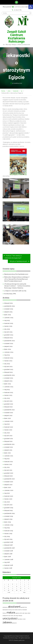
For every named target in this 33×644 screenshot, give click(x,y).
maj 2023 (7, 390)
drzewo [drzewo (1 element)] (16, 610)
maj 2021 (7, 459)
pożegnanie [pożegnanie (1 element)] (5, 616)
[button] (31, 7)
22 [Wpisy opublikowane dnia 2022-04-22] (21, 588)
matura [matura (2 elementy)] (11, 613)
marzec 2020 (8, 499)
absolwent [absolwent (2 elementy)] (14, 607)
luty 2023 (7, 398)
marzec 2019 (8, 534)
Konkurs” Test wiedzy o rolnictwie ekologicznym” (13, 257)
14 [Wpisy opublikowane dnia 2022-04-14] (17, 586)
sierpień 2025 (8, 312)
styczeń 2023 (8, 401)
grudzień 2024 (9, 335)
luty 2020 (7, 502)
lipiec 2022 (8, 418)
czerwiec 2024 (9, 352)
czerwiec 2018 (9, 559)
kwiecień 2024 (9, 358)
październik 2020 (9, 479)
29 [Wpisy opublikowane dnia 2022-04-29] (21, 590)
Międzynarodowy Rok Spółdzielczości (16, 274)
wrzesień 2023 (9, 378)
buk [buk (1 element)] (13, 610)
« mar (9, 592)
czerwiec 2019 (9, 525)
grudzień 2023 (9, 369)
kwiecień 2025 (9, 323)
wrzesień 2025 (9, 309)
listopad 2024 (8, 338)
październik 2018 (9, 548)
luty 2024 (7, 364)
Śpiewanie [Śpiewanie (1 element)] (14, 623)
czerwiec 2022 (9, 421)
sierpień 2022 (8, 416)
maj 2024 (7, 355)
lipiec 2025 (8, 315)
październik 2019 (9, 513)
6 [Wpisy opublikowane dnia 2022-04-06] (13, 584)
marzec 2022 (8, 430)
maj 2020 (7, 493)
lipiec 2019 (8, 522)
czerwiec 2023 (9, 387)
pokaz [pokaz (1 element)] (29, 613)
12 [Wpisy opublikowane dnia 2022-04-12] (8, 586)
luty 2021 (7, 467)
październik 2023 (9, 375)
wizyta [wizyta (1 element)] (24, 619)
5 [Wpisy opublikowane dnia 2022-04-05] (8, 584)
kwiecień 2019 (9, 531)
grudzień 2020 (9, 473)
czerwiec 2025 (9, 318)
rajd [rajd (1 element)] (9, 616)
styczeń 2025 (8, 332)
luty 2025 (7, 329)
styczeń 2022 (8, 436)
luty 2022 (7, 433)
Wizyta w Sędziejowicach (18, 261)
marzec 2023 (8, 395)
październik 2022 (9, 410)
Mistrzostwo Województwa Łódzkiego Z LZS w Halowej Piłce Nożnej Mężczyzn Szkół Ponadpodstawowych (17, 279)
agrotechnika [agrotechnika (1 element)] (24, 607)
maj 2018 (7, 562)
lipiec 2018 (7, 557)
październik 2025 (9, 306)
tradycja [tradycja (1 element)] (20, 616)
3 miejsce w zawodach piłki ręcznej (15, 291)
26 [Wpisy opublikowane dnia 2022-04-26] (8, 590)
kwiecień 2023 (9, 392)
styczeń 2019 (8, 539)
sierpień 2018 (8, 554)
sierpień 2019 (8, 519)
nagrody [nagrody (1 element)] (17, 613)
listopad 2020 (8, 476)
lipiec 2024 (8, 349)
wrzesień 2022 (9, 413)
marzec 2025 (8, 326)
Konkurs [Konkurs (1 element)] (4, 613)
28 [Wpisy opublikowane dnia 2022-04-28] (17, 590)
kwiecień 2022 (9, 427)
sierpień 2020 (8, 485)
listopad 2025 (8, 303)
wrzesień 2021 (8, 447)
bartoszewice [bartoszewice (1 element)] (6, 610)
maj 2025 (7, 320)
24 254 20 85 (18, 10)
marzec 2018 (8, 568)
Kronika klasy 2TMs (10, 294)
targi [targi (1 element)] (17, 616)
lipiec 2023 (8, 384)
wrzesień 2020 (9, 482)
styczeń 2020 (8, 505)
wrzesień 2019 (9, 516)
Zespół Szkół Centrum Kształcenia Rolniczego (16, 37)
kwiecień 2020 (9, 496)
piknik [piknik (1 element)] (21, 613)
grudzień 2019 (9, 508)
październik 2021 (9, 444)
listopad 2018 (8, 545)
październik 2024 (9, 341)
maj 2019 (7, 528)
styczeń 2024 (8, 367)
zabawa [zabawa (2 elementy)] (7, 622)
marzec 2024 (8, 361)
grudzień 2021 (9, 439)
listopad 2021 (8, 441)
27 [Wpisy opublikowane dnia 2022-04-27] (13, 590)
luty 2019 (7, 536)
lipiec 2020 (8, 487)
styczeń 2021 (8, 470)
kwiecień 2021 (8, 462)
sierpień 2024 (8, 346)
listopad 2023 (8, 372)
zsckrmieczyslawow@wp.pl (22, 7)
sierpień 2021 (8, 450)
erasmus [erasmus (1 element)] (20, 610)
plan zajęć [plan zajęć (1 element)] (25, 613)
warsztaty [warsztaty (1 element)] (20, 619)
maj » (24, 592)
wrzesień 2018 (9, 551)
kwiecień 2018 (9, 565)
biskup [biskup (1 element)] (11, 610)
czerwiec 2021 (9, 456)
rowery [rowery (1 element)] (12, 616)
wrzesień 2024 (9, 343)
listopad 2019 (8, 510)
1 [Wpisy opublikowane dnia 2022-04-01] (21, 582)
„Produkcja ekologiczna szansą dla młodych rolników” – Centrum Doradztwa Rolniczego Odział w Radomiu (17, 286)
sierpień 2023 (8, 381)
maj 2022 (7, 424)
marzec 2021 (8, 464)
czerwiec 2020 (9, 490)
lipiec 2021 (7, 453)
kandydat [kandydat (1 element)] (25, 610)
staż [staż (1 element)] (15, 616)
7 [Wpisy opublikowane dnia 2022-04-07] (17, 584)
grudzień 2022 (9, 404)
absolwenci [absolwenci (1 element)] (5, 607)
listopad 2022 (8, 407)
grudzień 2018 (9, 542)
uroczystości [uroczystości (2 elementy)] (10, 618)
